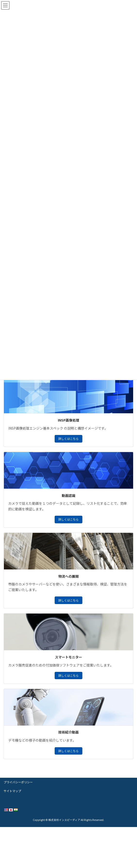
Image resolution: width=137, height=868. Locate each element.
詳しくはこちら (68, 439)
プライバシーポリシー (18, 782)
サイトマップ (12, 791)
